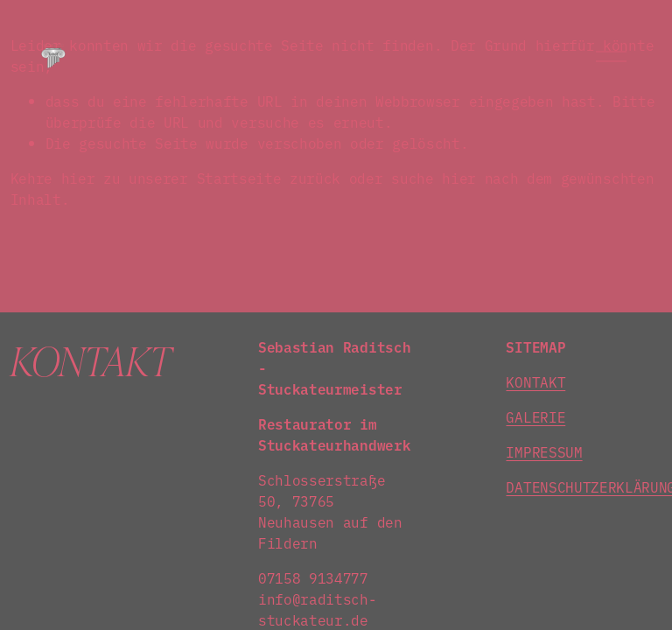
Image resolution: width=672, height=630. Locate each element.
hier (78, 178)
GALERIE (535, 416)
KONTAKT (535, 381)
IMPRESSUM (544, 451)
